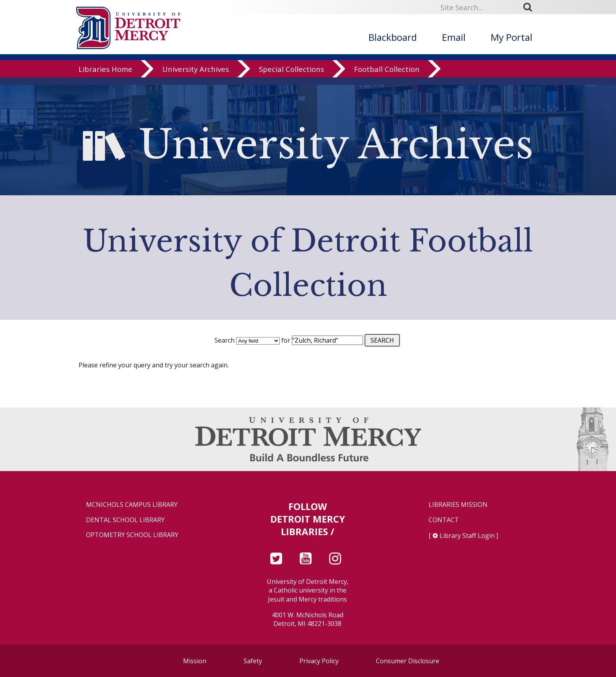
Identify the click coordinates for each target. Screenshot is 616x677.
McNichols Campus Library (132, 505)
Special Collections (291, 76)
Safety (253, 661)
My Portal (511, 37)
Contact (444, 520)
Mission (195, 661)
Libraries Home (105, 76)
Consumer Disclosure (408, 661)
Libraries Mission (458, 505)
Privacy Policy (319, 661)
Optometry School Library (132, 535)
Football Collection (387, 76)
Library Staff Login (467, 536)
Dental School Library (125, 520)
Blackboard (393, 37)
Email (454, 37)
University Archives (196, 76)
